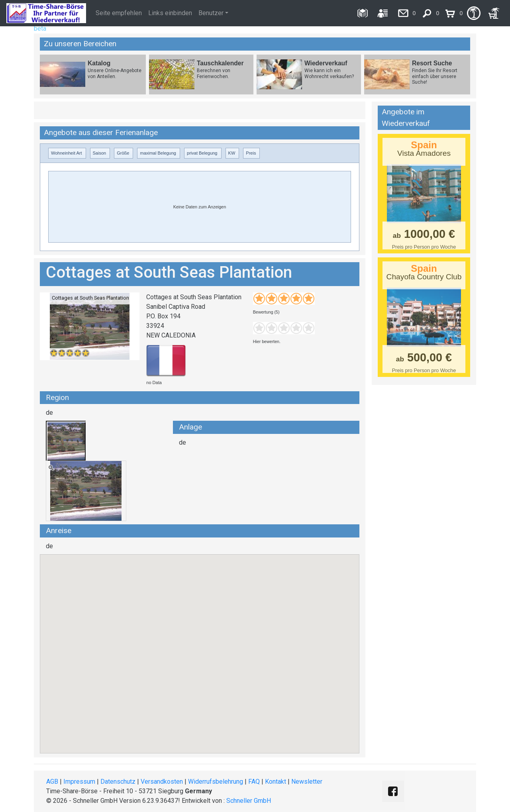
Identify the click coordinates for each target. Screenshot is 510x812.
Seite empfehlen (119, 13)
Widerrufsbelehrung (216, 782)
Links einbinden (170, 13)
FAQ (254, 782)
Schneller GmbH (249, 801)
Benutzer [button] (211, 13)
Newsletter (307, 782)
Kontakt (276, 782)
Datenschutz (118, 782)
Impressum (79, 782)
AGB (52, 782)
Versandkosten (162, 782)
